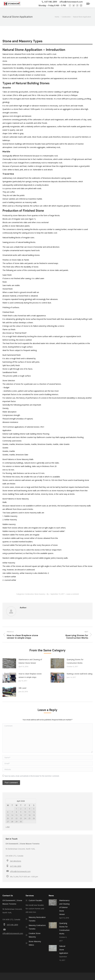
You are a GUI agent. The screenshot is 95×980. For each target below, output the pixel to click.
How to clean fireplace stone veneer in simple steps (30, 675)
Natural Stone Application (64, 950)
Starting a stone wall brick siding (79, 674)
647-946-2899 (16, 866)
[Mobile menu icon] (88, 4)
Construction (29, 594)
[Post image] (9, 663)
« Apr (8, 827)
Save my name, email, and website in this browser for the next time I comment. (32, 776)
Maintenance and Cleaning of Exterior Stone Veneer (30, 661)
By (48, 594)
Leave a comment (73, 594)
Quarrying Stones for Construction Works (75, 661)
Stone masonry (40, 594)
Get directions (16, 861)
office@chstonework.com (20, 871)
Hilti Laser (23, 688)
